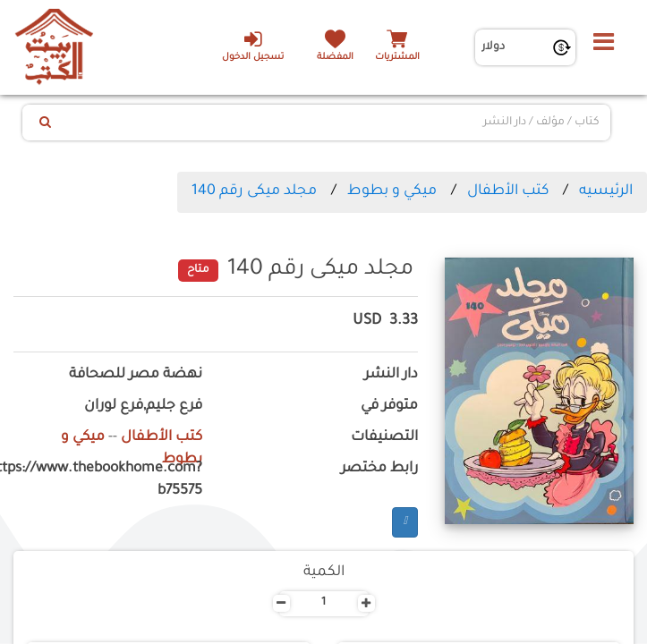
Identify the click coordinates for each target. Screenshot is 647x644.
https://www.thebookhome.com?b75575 (108, 480)
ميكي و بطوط (392, 191)
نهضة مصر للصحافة (136, 375)
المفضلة (335, 58)
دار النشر (391, 375)
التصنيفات (384, 438)
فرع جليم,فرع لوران (143, 407)
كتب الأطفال (508, 191)
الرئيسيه (606, 191)
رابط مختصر (379, 469)
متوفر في (389, 407)
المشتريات (397, 58)
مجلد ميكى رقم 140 (254, 191)
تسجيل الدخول (253, 46)
